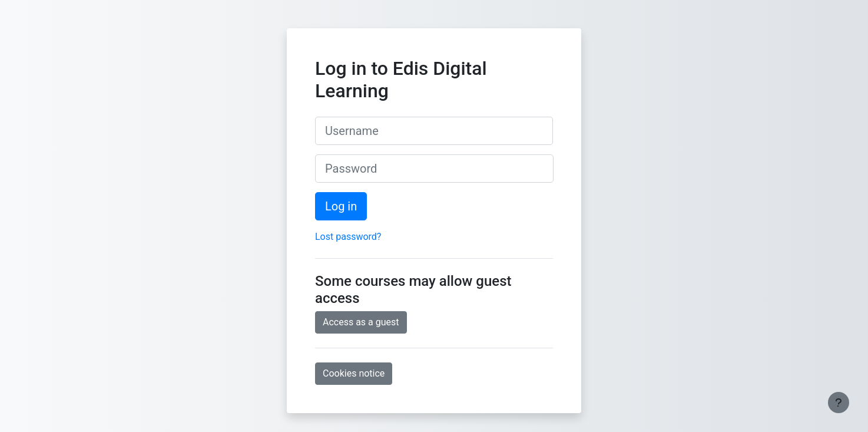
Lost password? (348, 237)
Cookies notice (354, 373)
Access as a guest (361, 322)
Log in (341, 206)
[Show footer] (839, 403)
